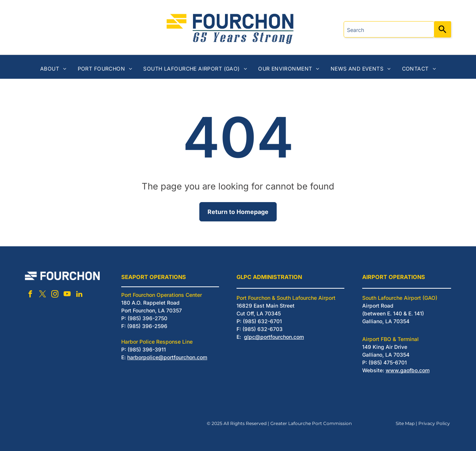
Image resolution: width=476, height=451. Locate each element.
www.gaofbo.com (408, 370)
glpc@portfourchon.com (274, 337)
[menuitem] (53, 69)
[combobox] (389, 29)
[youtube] (67, 295)
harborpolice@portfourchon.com (167, 357)
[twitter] (42, 295)
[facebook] (30, 295)
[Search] (443, 29)
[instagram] (55, 295)
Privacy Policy (434, 423)
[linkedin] (79, 295)
